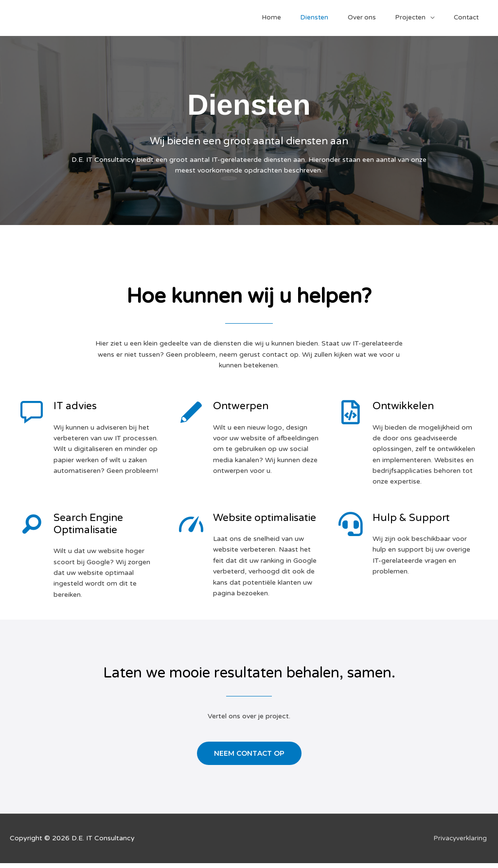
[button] (249, 758)
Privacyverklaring (461, 843)
